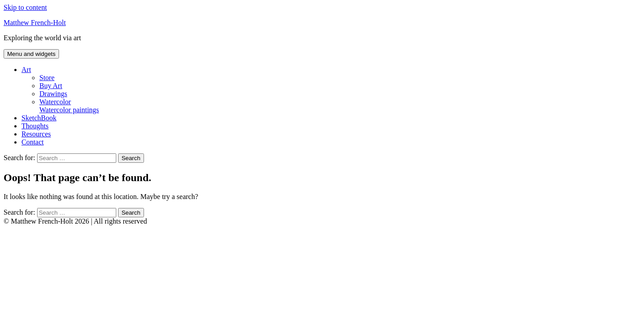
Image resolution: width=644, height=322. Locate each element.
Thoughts (35, 126)
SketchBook (39, 118)
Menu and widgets (31, 54)
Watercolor (340, 106)
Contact (33, 142)
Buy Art (51, 86)
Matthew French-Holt (35, 23)
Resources (36, 134)
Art (26, 70)
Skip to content (25, 7)
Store (47, 78)
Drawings (53, 94)
